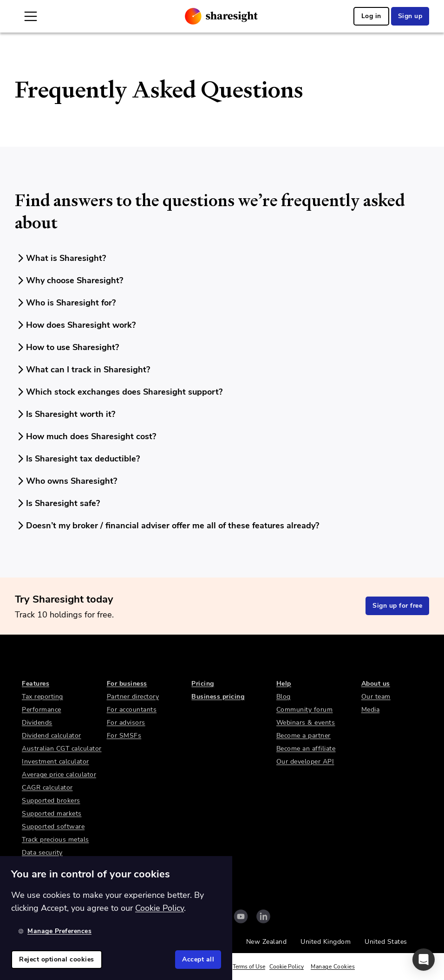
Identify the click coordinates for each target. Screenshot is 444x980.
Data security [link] (42, 853)
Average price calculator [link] (59, 775)
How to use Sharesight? (67, 347)
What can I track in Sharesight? (82, 370)
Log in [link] (371, 16)
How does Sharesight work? (75, 325)
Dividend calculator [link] (52, 736)
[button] (424, 960)
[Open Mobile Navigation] (31, 16)
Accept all (198, 959)
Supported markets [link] (52, 814)
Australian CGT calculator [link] (62, 749)
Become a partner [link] (304, 736)
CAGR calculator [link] (47, 788)
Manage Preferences (55, 931)
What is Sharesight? (60, 258)
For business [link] (127, 684)
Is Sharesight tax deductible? (77, 459)
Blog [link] (284, 697)
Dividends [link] (37, 723)
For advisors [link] (126, 723)
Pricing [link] (203, 684)
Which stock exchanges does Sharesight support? (119, 392)
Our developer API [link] (305, 762)
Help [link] (284, 684)
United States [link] (386, 942)
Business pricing (218, 697)
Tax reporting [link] (42, 697)
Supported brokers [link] (51, 801)
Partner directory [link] (133, 697)
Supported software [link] (53, 827)
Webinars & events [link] (306, 723)
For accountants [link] (132, 710)
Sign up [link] (410, 16)
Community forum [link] (305, 710)
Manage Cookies (333, 967)
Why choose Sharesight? (69, 280)
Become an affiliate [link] (306, 749)
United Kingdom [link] (326, 942)
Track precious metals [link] (55, 840)
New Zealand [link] (267, 942)
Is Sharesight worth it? (65, 414)
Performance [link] (42, 710)
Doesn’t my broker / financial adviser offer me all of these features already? (167, 526)
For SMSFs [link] (124, 736)
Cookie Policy (287, 967)
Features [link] (36, 684)
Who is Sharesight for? (65, 303)
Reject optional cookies (57, 959)
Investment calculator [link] (55, 762)
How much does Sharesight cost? (85, 436)
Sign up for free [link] (397, 606)
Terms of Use (249, 967)
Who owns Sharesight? (66, 481)
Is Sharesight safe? (57, 503)
